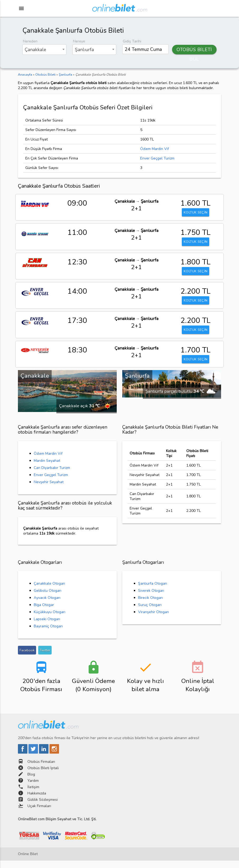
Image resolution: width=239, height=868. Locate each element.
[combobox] (44, 50)
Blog (31, 782)
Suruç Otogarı (150, 612)
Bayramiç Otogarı (48, 634)
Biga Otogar (44, 612)
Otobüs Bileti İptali (43, 775)
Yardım (33, 788)
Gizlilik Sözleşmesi (43, 807)
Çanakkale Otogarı (49, 591)
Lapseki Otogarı (47, 626)
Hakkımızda (37, 801)
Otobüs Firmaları (41, 769)
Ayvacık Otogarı (47, 605)
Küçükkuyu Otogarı (50, 619)
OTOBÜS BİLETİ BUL (194, 50)
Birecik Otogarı (150, 605)
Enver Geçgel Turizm (157, 158)
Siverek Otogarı (151, 598)
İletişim (33, 794)
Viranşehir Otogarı (153, 619)
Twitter (45, 658)
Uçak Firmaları (39, 813)
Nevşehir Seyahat (49, 489)
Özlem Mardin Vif (155, 149)
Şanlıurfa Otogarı (153, 591)
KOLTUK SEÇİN (196, 213)
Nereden (30, 41)
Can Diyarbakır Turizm (52, 475)
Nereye (79, 41)
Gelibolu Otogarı (48, 598)
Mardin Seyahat (47, 468)
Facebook (27, 658)
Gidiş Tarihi (132, 41)
